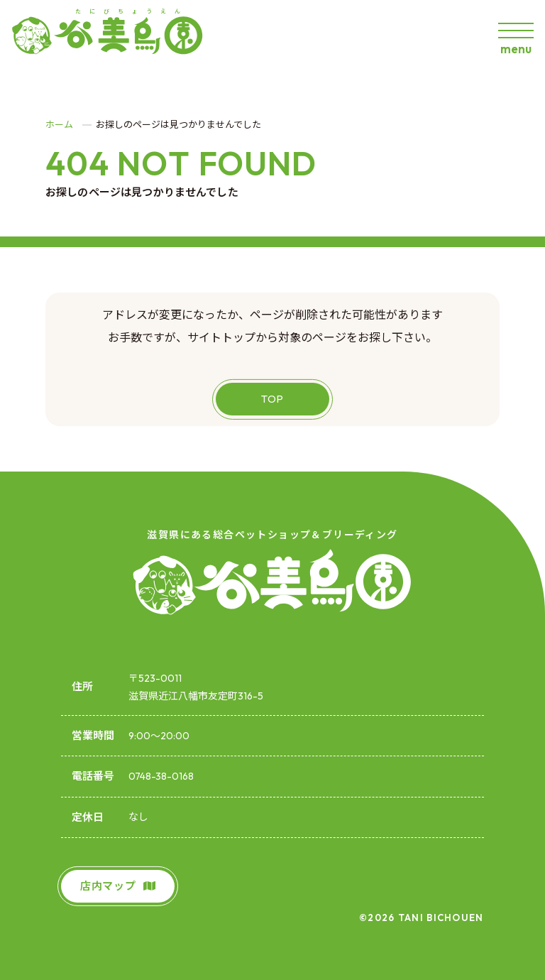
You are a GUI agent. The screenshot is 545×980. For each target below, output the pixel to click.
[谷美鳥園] (114, 36)
